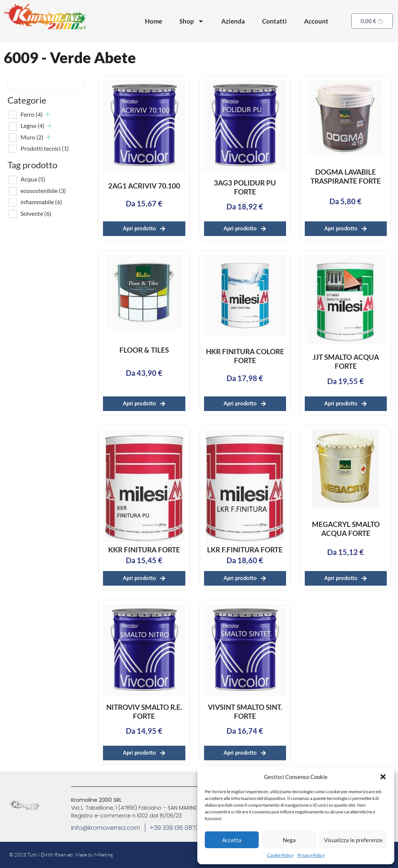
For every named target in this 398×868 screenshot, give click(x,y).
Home (154, 21)
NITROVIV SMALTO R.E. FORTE (144, 711)
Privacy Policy (311, 855)
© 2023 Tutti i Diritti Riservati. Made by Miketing (61, 855)
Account (316, 21)
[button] (383, 777)
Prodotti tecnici (45, 148)
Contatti (274, 21)
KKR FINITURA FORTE (144, 550)
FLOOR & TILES (144, 350)
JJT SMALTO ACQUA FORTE (346, 361)
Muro (32, 137)
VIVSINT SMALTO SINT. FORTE (245, 711)
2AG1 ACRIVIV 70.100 (144, 186)
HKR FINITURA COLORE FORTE (245, 356)
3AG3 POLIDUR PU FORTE (245, 187)
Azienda (233, 21)
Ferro (32, 114)
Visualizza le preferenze (353, 840)
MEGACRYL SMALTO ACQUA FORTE (346, 529)
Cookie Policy (280, 855)
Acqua (33, 179)
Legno (33, 125)
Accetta (232, 840)
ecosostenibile (43, 191)
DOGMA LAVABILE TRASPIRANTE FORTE (346, 176)
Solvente (36, 213)
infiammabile (41, 202)
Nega (289, 840)
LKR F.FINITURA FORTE (245, 550)
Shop (192, 21)
